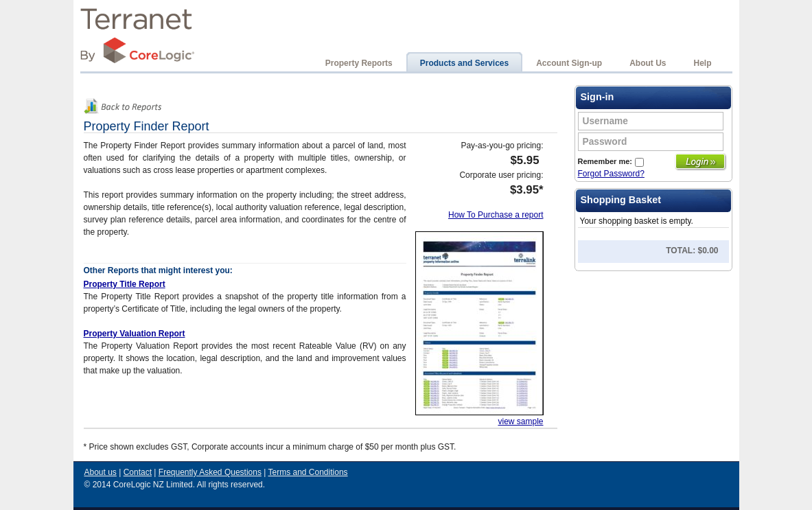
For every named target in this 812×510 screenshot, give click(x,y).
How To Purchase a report (496, 215)
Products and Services (464, 63)
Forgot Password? (611, 174)
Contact (138, 472)
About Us (648, 63)
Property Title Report (125, 284)
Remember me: (611, 161)
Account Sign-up (569, 63)
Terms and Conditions (308, 472)
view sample (520, 421)
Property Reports (359, 63)
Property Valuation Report (135, 334)
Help (702, 63)
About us (101, 472)
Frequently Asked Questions (210, 472)
